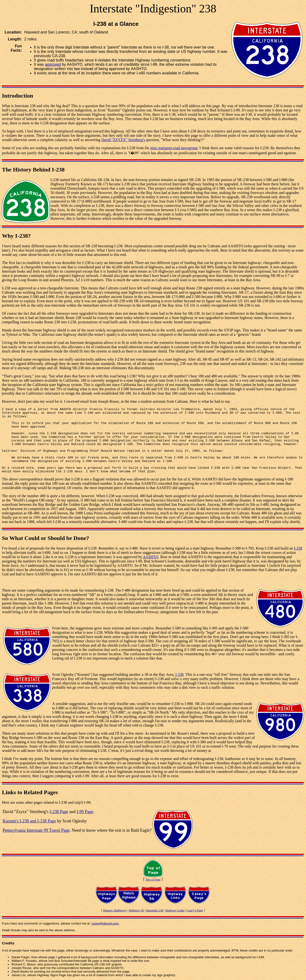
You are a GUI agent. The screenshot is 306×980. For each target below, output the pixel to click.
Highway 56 (136, 910)
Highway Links (175, 910)
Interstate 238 (155, 910)
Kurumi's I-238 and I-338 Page (29, 821)
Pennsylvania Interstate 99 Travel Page (36, 830)
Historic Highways (115, 910)
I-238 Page (59, 812)
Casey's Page (195, 910)
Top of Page (153, 879)
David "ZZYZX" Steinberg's (123, 140)
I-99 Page (85, 812)
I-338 (298, 548)
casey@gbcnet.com (105, 923)
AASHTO (151, 557)
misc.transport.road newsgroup (174, 148)
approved (53, 64)
